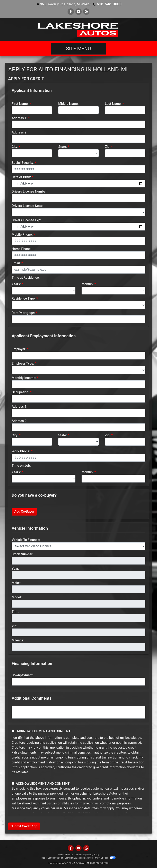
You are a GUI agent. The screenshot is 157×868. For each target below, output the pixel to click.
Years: (16, 284)
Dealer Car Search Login (52, 858)
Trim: (15, 611)
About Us (69, 854)
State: (63, 147)
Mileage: (18, 640)
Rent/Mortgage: (23, 313)
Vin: (15, 626)
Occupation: (20, 392)
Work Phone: (21, 451)
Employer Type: (23, 363)
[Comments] (78, 712)
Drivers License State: (28, 206)
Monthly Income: (24, 378)
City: (15, 147)
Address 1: (19, 118)
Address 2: (19, 132)
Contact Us (80, 854)
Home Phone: (22, 249)
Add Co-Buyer (24, 511)
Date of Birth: (21, 177)
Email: (16, 263)
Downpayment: (23, 675)
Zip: (108, 147)
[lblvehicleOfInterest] (78, 546)
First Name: (20, 103)
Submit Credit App (24, 826)
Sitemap (84, 858)
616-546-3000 (109, 4)
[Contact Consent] (13, 783)
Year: (15, 568)
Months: (88, 284)
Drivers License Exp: (26, 220)
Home (61, 854)
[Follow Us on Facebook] (71, 11)
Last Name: (113, 103)
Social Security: (23, 163)
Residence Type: (24, 298)
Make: (16, 583)
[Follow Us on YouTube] (78, 11)
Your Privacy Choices (102, 858)
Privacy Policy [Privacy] (93, 854)
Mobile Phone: (22, 234)
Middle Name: (68, 103)
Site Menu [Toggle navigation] (78, 48)
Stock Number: (22, 554)
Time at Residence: (26, 277)
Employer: (19, 349)
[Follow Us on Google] (86, 11)
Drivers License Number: (30, 191)
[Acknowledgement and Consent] (13, 731)
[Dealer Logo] (78, 29)
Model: (17, 597)
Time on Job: (21, 465)
